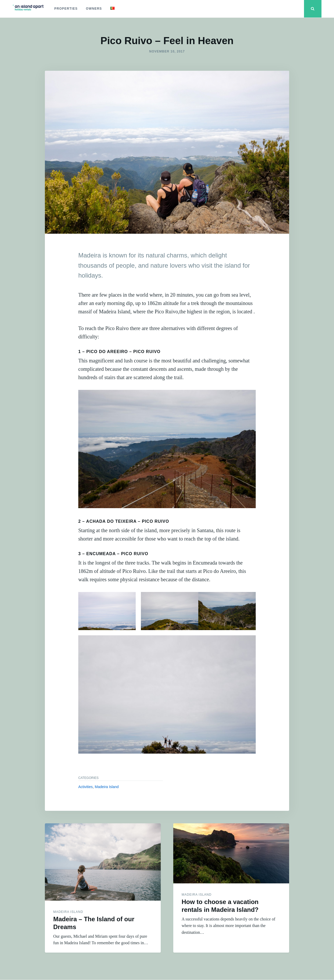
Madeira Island (107, 787)
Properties (66, 9)
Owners (94, 9)
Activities (85, 787)
